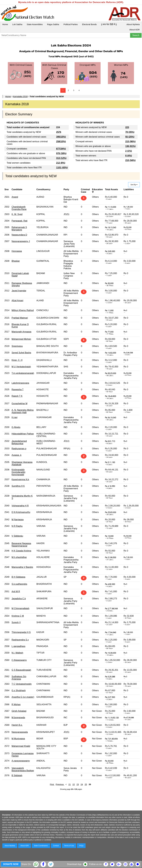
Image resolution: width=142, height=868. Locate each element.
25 (86, 784)
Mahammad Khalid (21, 746)
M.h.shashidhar (19, 557)
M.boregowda (18, 718)
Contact (56, 846)
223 (127, 127)
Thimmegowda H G (21, 632)
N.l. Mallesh (17, 653)
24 (82, 784)
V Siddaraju (17, 536)
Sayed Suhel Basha (21, 353)
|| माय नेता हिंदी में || (109, 24)
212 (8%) (61, 163)
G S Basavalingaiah (21, 670)
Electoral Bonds (89, 24)
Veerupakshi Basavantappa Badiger (23, 769)
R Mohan (16, 704)
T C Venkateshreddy (22, 684)
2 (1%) (129, 151)
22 (74, 784)
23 (78, 784)
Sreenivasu (17, 346)
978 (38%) (61, 153)
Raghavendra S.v (20, 640)
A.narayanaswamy (21, 761)
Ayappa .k (17, 455)
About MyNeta (133, 24)
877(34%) (61, 149)
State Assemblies (35, 24)
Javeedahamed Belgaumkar (19, 442)
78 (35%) (130, 132)
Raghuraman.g (19, 449)
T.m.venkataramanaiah (23, 373)
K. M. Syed (17, 214)
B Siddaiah (17, 775)
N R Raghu (17, 526)
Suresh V (16, 622)
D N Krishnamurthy (21, 512)
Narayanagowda (20, 732)
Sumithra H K (18, 486)
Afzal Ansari (17, 300)
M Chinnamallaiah (21, 608)
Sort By (134, 185)
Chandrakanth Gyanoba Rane (19, 208)
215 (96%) (130, 141)
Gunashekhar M (20, 404)
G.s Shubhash (19, 690)
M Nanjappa (18, 520)
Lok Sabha (17, 24)
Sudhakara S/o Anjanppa (19, 678)
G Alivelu (16, 427)
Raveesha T (18, 389)
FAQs (81, 846)
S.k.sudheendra (19, 584)
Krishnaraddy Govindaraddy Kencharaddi (19, 472)
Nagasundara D (19, 235)
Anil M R (16, 591)
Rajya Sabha (53, 24)
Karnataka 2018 (20, 96)
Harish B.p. (17, 725)
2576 (59, 132)
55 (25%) (130, 137)
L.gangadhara (19, 646)
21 (70, 784)
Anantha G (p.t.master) (23, 697)
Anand (15, 197)
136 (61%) (130, 146)
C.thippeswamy (19, 660)
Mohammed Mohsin (21, 339)
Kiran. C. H (17, 360)
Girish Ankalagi (19, 711)
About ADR (135, 30)
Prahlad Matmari (20, 318)
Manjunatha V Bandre (22, 567)
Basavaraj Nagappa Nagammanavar (21, 545)
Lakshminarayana (20, 383)
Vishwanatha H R (20, 506)
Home (5, 24)
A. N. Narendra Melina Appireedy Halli (23, 411)
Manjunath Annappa (21, 332)
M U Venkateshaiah (21, 367)
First (52, 784)
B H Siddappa (19, 577)
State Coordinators (41, 846)
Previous (60, 784)
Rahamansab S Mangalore (19, 229)
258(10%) (61, 141)
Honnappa (17, 251)
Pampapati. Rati (20, 221)
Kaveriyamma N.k (20, 479)
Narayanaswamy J (21, 241)
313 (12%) (61, 158)
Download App (74, 864)
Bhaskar (16, 261)
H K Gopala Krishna (21, 551)
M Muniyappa (18, 739)
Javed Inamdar (19, 291)
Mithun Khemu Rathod (23, 310)
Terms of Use (69, 846)
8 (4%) (129, 156)
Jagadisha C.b (19, 599)
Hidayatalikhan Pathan (23, 434)
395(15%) (61, 137)
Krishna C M (18, 616)
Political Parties (71, 24)
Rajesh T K (17, 396)
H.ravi (15, 417)
